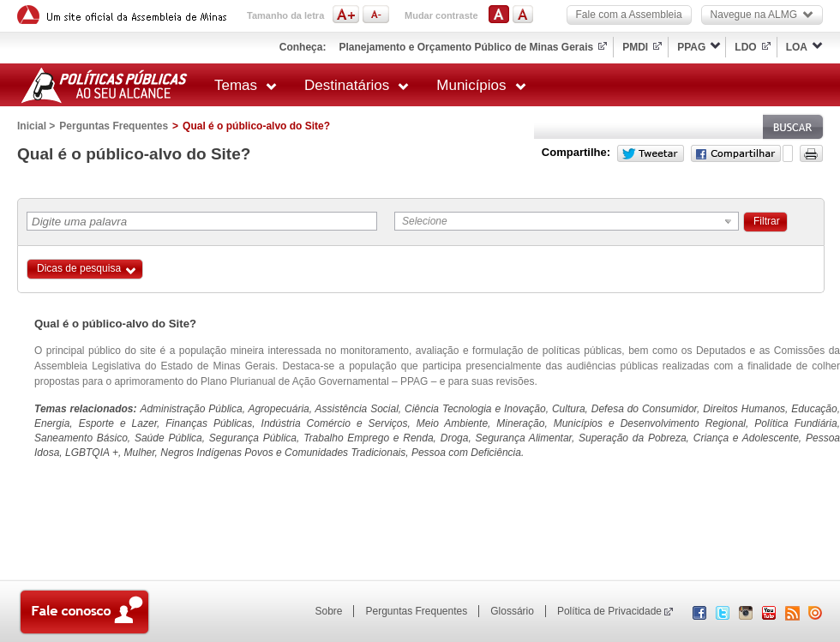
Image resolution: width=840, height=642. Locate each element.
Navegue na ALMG (762, 15)
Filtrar (767, 221)
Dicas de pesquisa (79, 268)
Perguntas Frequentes (114, 126)
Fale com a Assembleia (629, 15)
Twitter (651, 153)
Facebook (736, 153)
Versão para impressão (811, 153)
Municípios (481, 85)
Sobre (328, 611)
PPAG (691, 47)
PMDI (635, 47)
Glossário (512, 611)
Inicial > (36, 126)
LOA (797, 47)
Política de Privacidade (609, 611)
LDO (745, 47)
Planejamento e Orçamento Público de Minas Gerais (466, 47)
